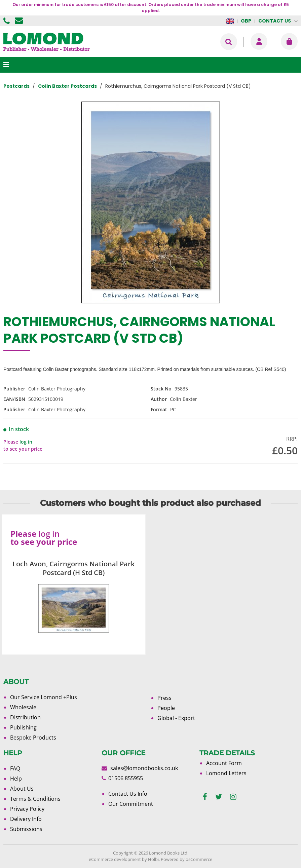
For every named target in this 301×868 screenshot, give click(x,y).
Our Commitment (131, 804)
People (166, 708)
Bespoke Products (33, 738)
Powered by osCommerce (186, 859)
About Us (22, 789)
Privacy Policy (27, 809)
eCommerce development (115, 859)
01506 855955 (7, 21)
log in (26, 442)
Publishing (23, 727)
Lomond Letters (226, 773)
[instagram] (233, 797)
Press (164, 698)
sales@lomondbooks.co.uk (144, 768)
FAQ (15, 768)
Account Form (224, 763)
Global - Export (176, 718)
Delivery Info (26, 819)
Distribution (25, 717)
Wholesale (23, 707)
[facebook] (205, 797)
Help (16, 779)
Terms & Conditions (35, 799)
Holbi (153, 859)
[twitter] (219, 797)
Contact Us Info (128, 794)
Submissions (26, 829)
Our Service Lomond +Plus (44, 697)
